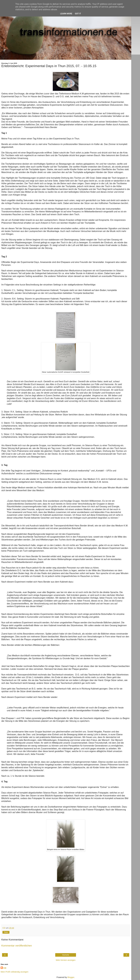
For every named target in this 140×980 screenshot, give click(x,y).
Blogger (71, 977)
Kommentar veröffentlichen (17, 946)
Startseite (66, 955)
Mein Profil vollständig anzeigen (14, 972)
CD (5, 968)
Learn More (66, 14)
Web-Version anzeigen (66, 960)
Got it (78, 14)
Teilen (6, 932)
